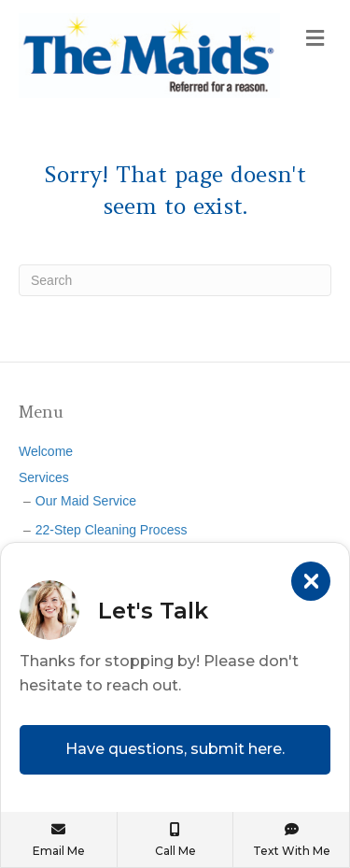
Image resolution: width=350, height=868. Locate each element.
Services (44, 477)
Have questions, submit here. (175, 749)
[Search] (175, 280)
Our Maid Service (86, 501)
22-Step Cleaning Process (112, 530)
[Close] (311, 581)
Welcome (46, 451)
